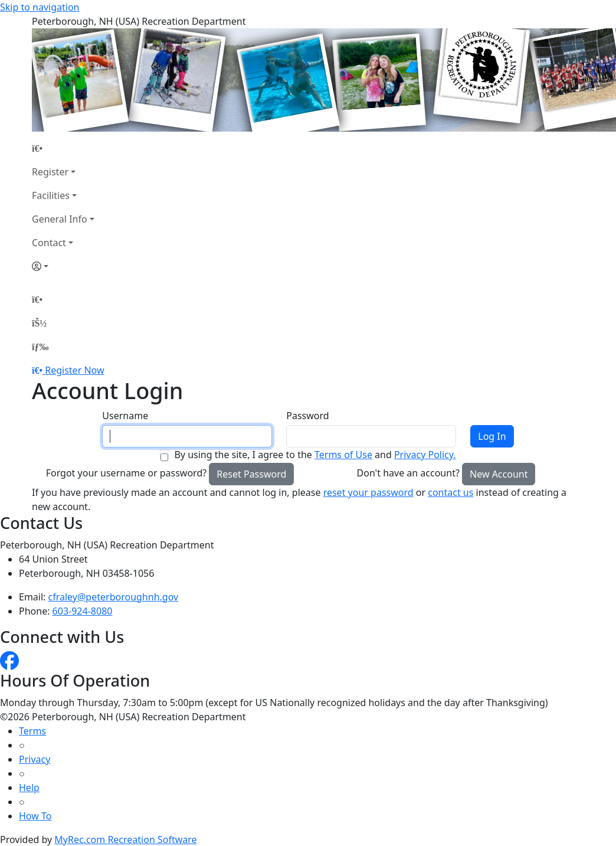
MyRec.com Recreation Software (125, 840)
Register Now (74, 370)
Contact (49, 243)
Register (50, 172)
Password (307, 416)
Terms (32, 731)
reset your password (368, 492)
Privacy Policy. (425, 455)
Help (29, 788)
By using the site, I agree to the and (315, 455)
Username (125, 416)
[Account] (63, 266)
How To (35, 816)
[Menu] (40, 347)
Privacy (35, 759)
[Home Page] (63, 148)
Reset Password (251, 474)
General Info (60, 219)
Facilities (51, 195)
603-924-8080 (83, 611)
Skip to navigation (40, 7)
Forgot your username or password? (127, 473)
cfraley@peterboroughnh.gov (114, 597)
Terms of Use (343, 455)
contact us (450, 492)
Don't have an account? (408, 473)
